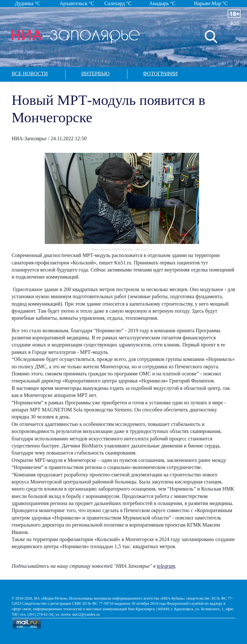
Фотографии (160, 74)
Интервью (96, 74)
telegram (166, 566)
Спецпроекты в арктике (62, 87)
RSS (235, 23)
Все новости (30, 74)
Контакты (143, 87)
